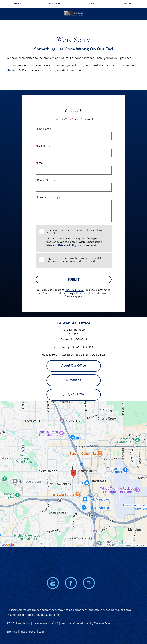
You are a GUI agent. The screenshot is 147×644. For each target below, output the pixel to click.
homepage (74, 71)
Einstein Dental (104, 624)
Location (55, 4)
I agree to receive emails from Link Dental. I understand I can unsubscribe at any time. (74, 260)
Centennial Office (73, 323)
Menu (18, 4)
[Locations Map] (73, 474)
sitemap (12, 71)
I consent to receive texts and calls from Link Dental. (77, 238)
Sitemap (12, 632)
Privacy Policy (68, 245)
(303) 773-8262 (74, 290)
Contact (128, 4)
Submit (73, 280)
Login (42, 632)
